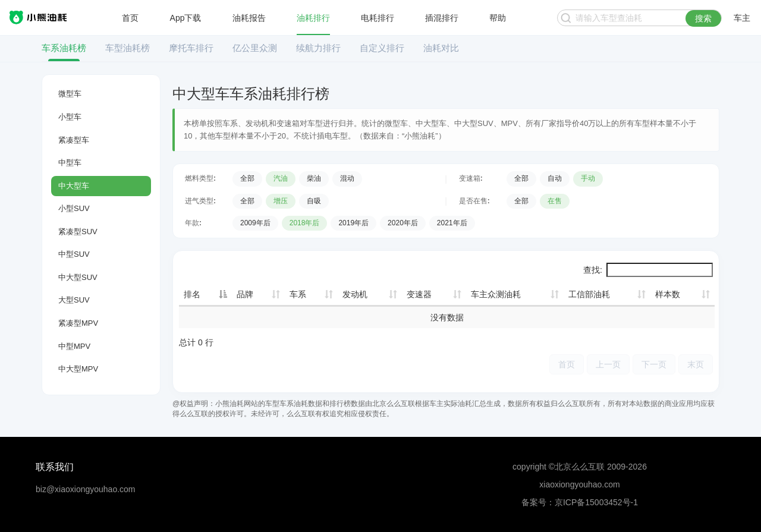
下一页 (654, 364)
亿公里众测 (255, 48)
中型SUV (74, 254)
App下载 (186, 18)
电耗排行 (378, 18)
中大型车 (74, 186)
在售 (555, 201)
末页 (696, 364)
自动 (555, 178)
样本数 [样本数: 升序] (668, 294)
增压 (281, 201)
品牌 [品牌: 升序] (245, 294)
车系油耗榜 (64, 48)
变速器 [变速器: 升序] (419, 294)
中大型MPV (78, 369)
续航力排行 (318, 48)
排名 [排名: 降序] (192, 294)
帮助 (498, 18)
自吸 (314, 201)
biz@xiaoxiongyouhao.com (86, 489)
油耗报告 (249, 18)
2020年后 (403, 223)
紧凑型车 (74, 140)
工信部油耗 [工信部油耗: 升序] (589, 294)
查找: (648, 270)
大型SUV (74, 300)
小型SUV (74, 208)
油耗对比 (441, 48)
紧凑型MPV (78, 323)
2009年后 (255, 223)
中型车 (70, 163)
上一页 (608, 364)
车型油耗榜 (128, 48)
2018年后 (305, 223)
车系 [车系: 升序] (298, 294)
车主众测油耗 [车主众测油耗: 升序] (496, 294)
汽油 (281, 178)
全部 (247, 178)
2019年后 (353, 223)
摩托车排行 (191, 48)
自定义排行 (382, 48)
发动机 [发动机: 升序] (355, 294)
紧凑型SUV (78, 232)
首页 (130, 18)
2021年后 (452, 223)
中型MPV (74, 346)
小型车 (70, 117)
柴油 (314, 178)
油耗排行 (313, 18)
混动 (347, 178)
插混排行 (442, 18)
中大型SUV (78, 277)
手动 (588, 178)
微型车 (70, 94)
